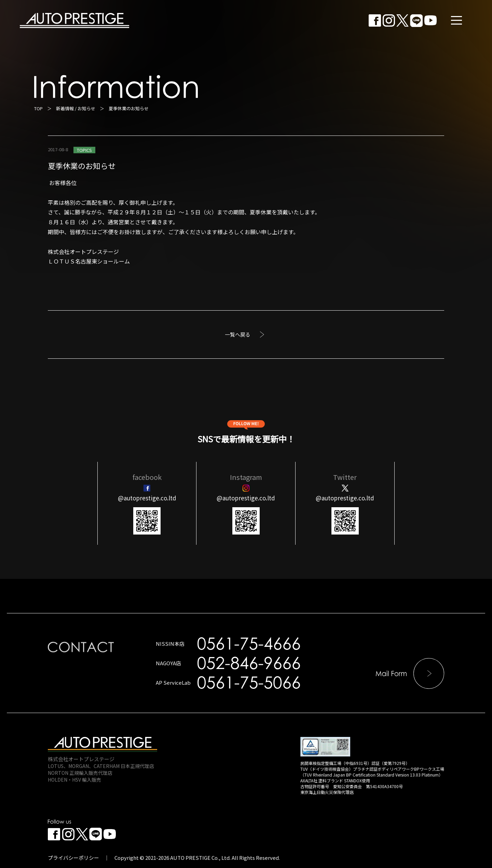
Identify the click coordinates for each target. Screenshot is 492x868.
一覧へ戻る (238, 334)
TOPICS (84, 150)
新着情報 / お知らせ (76, 108)
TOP (38, 108)
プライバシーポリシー (73, 858)
